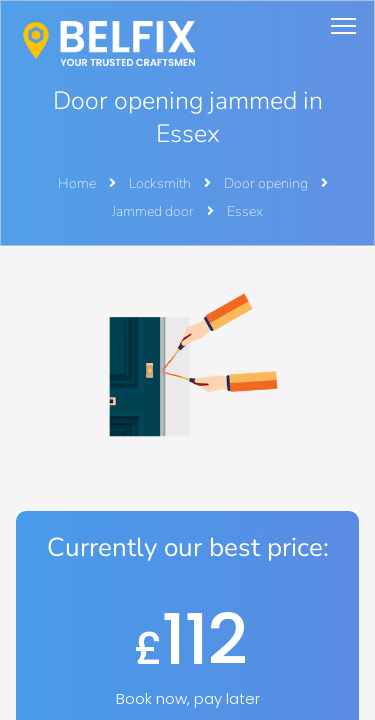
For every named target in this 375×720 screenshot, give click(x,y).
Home (77, 183)
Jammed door (154, 211)
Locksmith (161, 183)
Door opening (267, 183)
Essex (245, 211)
